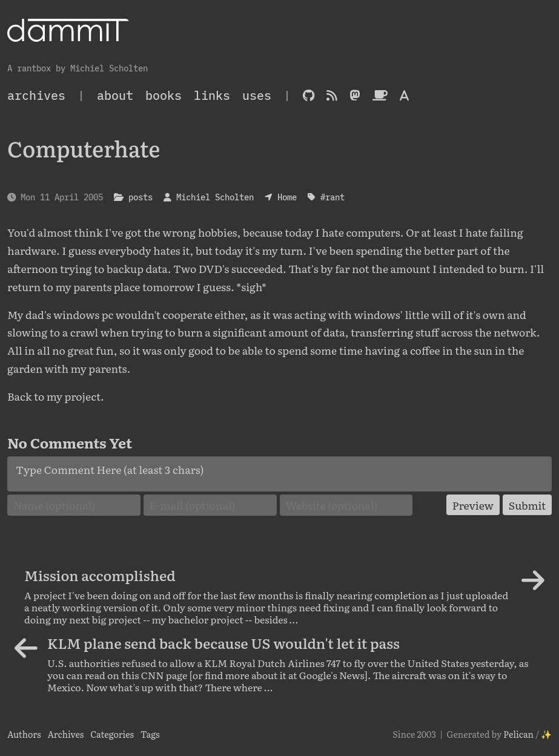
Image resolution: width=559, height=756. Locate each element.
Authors (24, 734)
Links (212, 95)
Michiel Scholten (215, 197)
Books (164, 95)
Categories (112, 734)
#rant (332, 197)
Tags (150, 734)
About (115, 95)
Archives (65, 734)
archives (36, 95)
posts (141, 197)
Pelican (518, 734)
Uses (257, 95)
